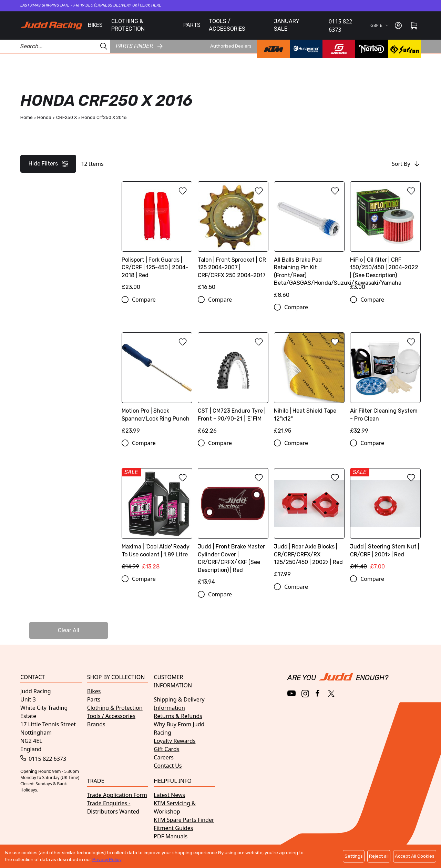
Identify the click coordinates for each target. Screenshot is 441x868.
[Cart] (414, 26)
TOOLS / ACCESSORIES (227, 25)
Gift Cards (166, 749)
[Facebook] (318, 693)
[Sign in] (398, 26)
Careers (164, 757)
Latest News (169, 795)
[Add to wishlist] (183, 191)
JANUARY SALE (287, 25)
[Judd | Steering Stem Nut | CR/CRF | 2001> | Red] (385, 521)
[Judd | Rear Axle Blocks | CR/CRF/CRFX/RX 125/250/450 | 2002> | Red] (309, 525)
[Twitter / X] (331, 694)
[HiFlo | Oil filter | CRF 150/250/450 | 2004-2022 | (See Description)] (385, 238)
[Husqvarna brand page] (306, 49)
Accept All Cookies (415, 856)
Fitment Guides (173, 828)
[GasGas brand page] (339, 49)
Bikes (94, 691)
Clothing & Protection (115, 708)
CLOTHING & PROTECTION (128, 25)
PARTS (192, 25)
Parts (94, 699)
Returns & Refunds (178, 716)
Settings (354, 856)
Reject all (379, 856)
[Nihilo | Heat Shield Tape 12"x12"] (309, 386)
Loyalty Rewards (175, 741)
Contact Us (168, 766)
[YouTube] (292, 693)
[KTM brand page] (273, 49)
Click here (151, 5)
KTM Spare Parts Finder (184, 820)
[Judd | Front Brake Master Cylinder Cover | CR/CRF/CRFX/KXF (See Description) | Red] (233, 529)
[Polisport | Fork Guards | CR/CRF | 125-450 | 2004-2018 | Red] (157, 238)
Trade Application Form (117, 795)
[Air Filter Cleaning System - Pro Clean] (385, 386)
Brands (96, 724)
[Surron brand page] (404, 49)
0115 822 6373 (340, 26)
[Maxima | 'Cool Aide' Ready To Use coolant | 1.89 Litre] (157, 521)
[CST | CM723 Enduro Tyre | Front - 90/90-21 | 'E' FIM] (233, 386)
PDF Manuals (171, 836)
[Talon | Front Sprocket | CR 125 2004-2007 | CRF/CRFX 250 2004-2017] (233, 238)
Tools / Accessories (111, 716)
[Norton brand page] (372, 49)
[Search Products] (55, 46)
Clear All (69, 630)
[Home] (51, 26)
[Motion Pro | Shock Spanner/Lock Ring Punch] (157, 386)
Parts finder (139, 46)
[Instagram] (305, 694)
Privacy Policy (107, 860)
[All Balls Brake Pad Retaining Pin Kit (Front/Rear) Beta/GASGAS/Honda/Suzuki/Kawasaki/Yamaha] (309, 242)
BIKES (95, 25)
